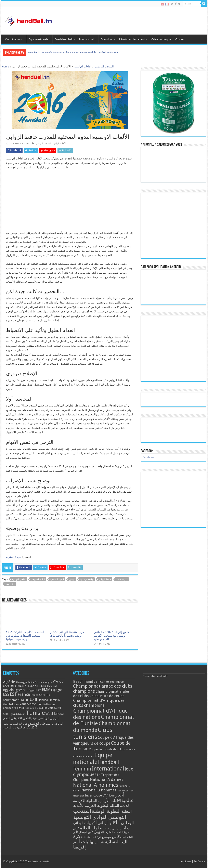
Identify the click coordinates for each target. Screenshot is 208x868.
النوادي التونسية (90, 817)
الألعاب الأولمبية (83, 67)
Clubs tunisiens (14, 39)
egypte (9, 690)
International (87, 39)
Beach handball (64, 39)
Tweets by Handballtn (156, 676)
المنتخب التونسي (104, 67)
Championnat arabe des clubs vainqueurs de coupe (101, 694)
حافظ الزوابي (105, 579)
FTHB (47, 695)
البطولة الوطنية (106, 811)
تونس (72, 579)
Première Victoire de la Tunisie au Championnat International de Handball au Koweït (73, 52)
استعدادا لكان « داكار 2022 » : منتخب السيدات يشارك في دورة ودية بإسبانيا (25, 636)
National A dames (107, 779)
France (24, 694)
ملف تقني (100, 843)
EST (14, 694)
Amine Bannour (36, 682)
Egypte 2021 (35, 690)
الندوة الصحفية (57, 579)
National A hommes (96, 785)
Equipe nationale (38, 39)
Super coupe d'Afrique (100, 795)
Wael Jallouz (55, 714)
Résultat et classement (132, 39)
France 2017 (37, 695)
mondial (42, 704)
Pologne (18, 708)
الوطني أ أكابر (121, 823)
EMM (46, 690)
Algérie (9, 682)
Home (5, 67)
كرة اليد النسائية (18, 724)
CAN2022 (21, 686)
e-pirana (186, 861)
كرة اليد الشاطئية (91, 837)
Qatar (40, 708)
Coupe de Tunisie (36, 686)
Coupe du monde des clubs (107, 749)
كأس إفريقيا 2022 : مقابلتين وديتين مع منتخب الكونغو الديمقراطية (111, 636)
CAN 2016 (10, 686)
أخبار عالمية (124, 798)
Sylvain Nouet (18, 714)
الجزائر (34, 719)
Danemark (52, 686)
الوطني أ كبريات (96, 823)
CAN (61, 682)
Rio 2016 (49, 708)
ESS (6, 694)
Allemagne (21, 682)
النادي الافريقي (38, 579)
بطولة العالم (91, 828)
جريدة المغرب (14, 557)
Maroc (31, 704)
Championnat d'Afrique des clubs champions (99, 703)
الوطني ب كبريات (111, 829)
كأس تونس (111, 837)
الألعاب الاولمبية (19, 579)
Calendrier (107, 39)
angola (49, 682)
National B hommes (99, 790)
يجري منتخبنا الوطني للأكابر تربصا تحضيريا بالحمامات (68, 634)
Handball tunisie (12, 704)
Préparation (30, 708)
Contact (180, 39)
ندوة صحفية (122, 579)
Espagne (57, 690)
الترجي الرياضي (49, 718)
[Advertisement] (70, 202)
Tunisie (35, 713)
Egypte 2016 (21, 690)
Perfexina (199, 861)
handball (28, 699)
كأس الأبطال (86, 832)
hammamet (11, 700)
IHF (24, 704)
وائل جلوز (10, 584)
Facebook (147, 451)
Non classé (123, 791)
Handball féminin (49, 700)
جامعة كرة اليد (87, 579)
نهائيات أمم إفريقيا (84, 844)
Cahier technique (161, 39)
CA (56, 682)
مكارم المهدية (22, 727)
